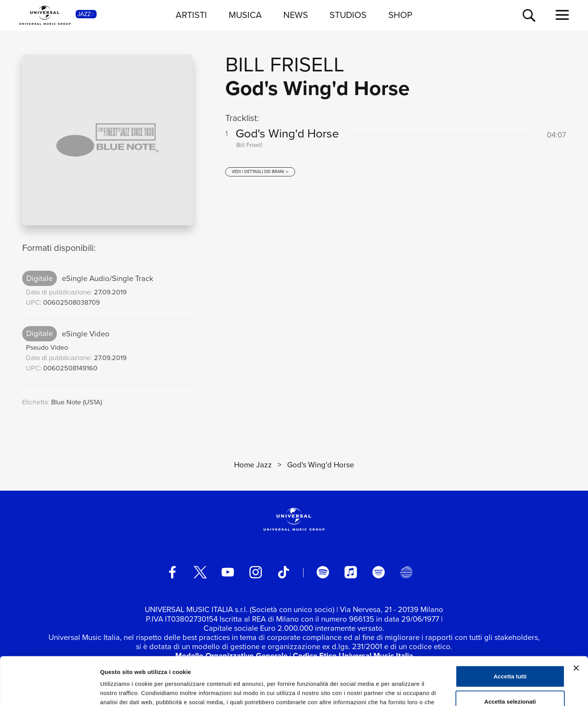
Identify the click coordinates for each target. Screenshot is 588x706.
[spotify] (323, 572)
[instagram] (256, 572)
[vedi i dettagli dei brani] (260, 172)
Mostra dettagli (402, 691)
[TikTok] (283, 572)
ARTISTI (191, 15)
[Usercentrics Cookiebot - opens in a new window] (49, 691)
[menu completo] (562, 15)
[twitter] (200, 572)
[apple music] (351, 572)
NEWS (296, 15)
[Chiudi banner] (576, 623)
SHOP (400, 15)
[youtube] (228, 572)
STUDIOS (348, 15)
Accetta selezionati (510, 656)
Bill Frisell (285, 65)
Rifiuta (510, 681)
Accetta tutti (510, 631)
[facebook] (172, 572)
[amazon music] (379, 572)
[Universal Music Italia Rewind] (406, 572)
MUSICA (245, 15)
